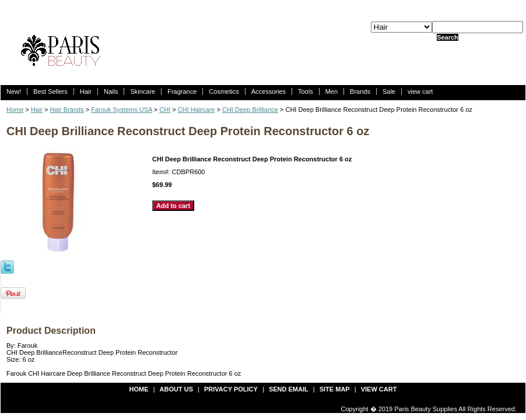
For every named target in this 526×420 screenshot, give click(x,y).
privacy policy (231, 389)
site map (335, 389)
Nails (111, 91)
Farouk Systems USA (122, 110)
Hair (86, 91)
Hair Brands (67, 110)
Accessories (269, 91)
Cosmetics (224, 91)
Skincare (143, 91)
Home (15, 110)
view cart (420, 91)
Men (332, 91)
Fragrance (182, 91)
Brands (360, 91)
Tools (306, 91)
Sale (389, 91)
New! (14, 91)
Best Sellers (50, 91)
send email (289, 389)
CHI (165, 110)
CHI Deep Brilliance (250, 110)
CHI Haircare (197, 110)
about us (176, 389)
